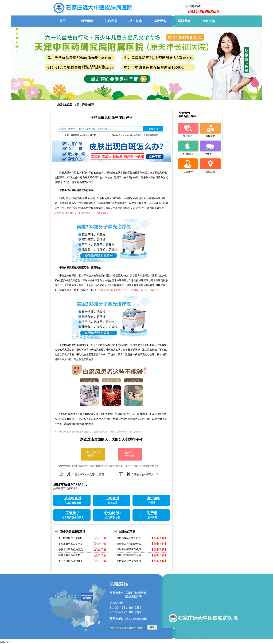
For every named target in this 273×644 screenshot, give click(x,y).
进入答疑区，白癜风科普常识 (145, 135)
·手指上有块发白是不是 (70, 544)
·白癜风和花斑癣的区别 (128, 538)
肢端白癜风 (88, 105)
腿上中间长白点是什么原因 (89, 475)
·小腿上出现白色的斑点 (70, 549)
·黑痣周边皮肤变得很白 (128, 561)
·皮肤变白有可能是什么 (128, 544)
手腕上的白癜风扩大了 (146, 475)
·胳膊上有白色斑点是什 (70, 555)
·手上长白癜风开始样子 (70, 561)
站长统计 (6, 642)
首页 (77, 105)
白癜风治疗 (65, 359)
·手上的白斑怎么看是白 (70, 538)
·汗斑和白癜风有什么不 (128, 549)
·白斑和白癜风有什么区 (128, 555)
